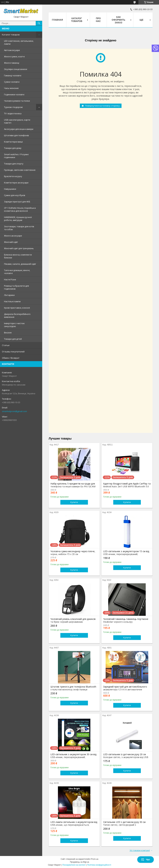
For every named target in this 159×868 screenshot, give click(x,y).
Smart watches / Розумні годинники (16, 156)
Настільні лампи (12, 301)
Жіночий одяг (11, 242)
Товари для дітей (13, 339)
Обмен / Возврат (11, 358)
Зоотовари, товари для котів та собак (19, 228)
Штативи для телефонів (16, 135)
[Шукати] (39, 23)
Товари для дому (13, 148)
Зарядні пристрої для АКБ (17, 202)
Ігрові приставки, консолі (17, 308)
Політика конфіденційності (99, 865)
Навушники (10, 189)
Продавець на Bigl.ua (79, 862)
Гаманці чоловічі (13, 75)
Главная (57, 20)
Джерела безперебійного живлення (17, 316)
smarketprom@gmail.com (14, 411)
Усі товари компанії (140, 850)
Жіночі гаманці (12, 63)
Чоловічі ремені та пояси (17, 101)
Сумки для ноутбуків (15, 195)
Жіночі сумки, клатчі (14, 56)
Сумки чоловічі (12, 82)
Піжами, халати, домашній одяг (20, 264)
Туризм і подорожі (13, 107)
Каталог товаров (11, 35)
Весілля (8, 333)
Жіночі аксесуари (13, 236)
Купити (74, 502)
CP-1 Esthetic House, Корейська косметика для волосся (20, 209)
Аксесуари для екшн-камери (19, 129)
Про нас (98, 20)
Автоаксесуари (12, 50)
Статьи (6, 345)
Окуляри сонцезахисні (16, 69)
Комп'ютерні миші (13, 142)
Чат (146, 860)
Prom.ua (95, 859)
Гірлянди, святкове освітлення (20, 170)
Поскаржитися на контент (74, 865)
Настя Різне (10, 279)
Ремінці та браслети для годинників (16, 287)
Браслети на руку (13, 176)
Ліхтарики (9, 295)
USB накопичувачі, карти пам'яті (17, 121)
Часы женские (11, 88)
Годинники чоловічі (14, 94)
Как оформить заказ (119, 20)
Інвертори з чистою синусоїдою (14, 325)
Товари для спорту (14, 164)
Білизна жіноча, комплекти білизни (18, 256)
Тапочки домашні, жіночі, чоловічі (17, 272)
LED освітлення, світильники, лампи (19, 42)
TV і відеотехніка (13, 113)
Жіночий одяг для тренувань (19, 248)
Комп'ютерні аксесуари (16, 183)
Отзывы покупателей (13, 352)
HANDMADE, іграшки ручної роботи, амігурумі (18, 219)
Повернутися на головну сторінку (102, 106)
